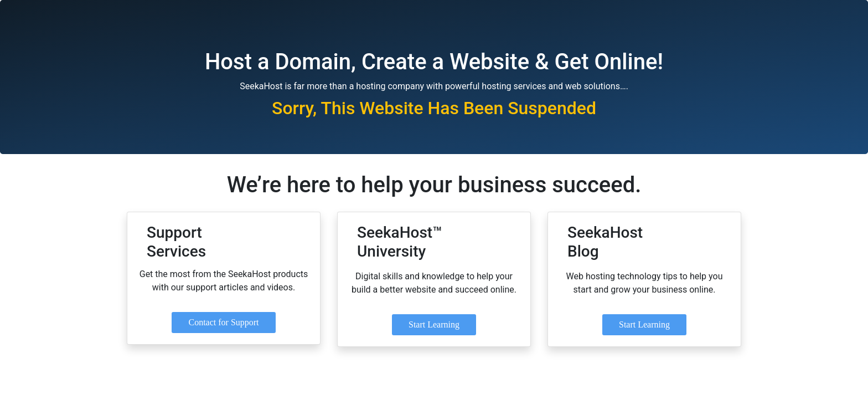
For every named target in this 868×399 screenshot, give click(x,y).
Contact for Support (223, 322)
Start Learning (434, 324)
